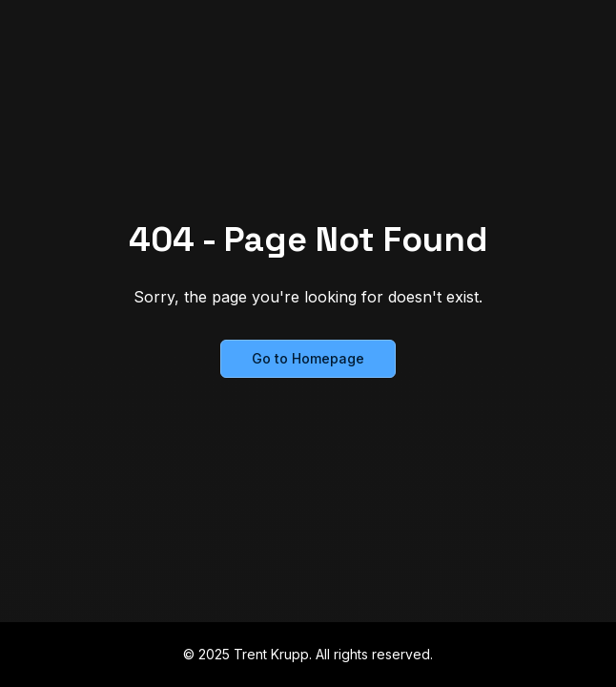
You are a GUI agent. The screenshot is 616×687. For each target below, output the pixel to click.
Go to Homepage (308, 358)
